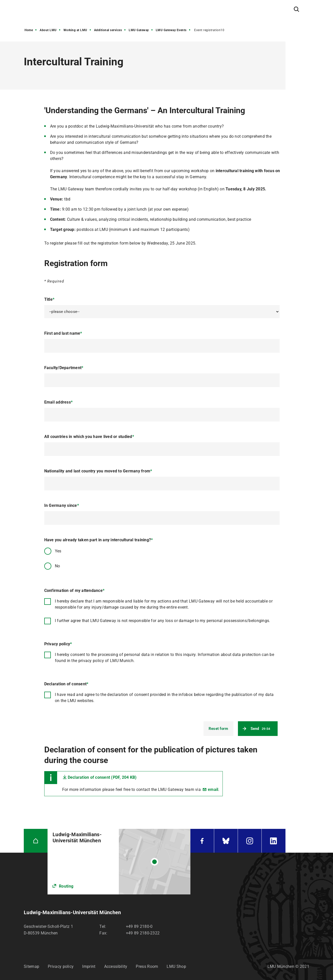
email (213, 789)
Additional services (108, 30)
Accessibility (116, 966)
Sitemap (31, 966)
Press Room (147, 966)
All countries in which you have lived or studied (89, 437)
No (58, 566)
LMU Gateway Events (171, 30)
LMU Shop (176, 966)
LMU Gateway (139, 30)
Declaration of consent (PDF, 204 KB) (102, 777)
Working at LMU (75, 30)
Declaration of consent (66, 684)
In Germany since (62, 505)
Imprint (89, 966)
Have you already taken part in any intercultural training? (99, 540)
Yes (58, 551)
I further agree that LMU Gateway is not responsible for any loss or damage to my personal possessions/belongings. (163, 621)
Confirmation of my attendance (74, 591)
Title (49, 299)
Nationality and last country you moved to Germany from (98, 471)
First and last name (63, 333)
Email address (59, 402)
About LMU (48, 30)
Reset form (218, 729)
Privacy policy (58, 644)
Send (260, 729)
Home (29, 30)
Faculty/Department (64, 368)
